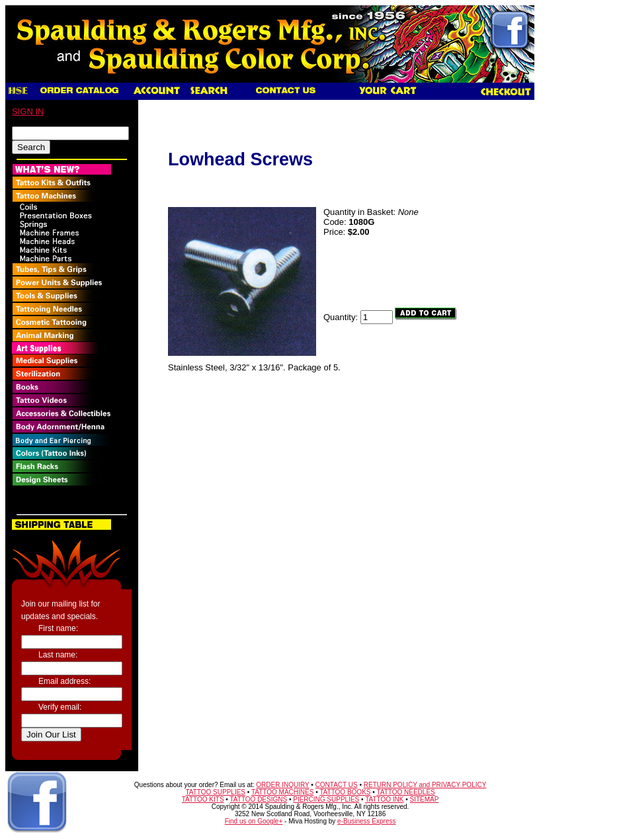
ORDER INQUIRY (282, 785)
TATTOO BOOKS (345, 792)
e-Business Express (366, 821)
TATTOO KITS (203, 799)
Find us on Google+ (254, 821)
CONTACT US (337, 785)
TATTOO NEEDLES (405, 792)
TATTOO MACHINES (282, 792)
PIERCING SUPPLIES (326, 799)
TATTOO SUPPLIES (215, 792)
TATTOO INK (384, 799)
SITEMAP (425, 799)
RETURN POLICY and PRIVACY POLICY (425, 785)
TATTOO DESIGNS (258, 799)
